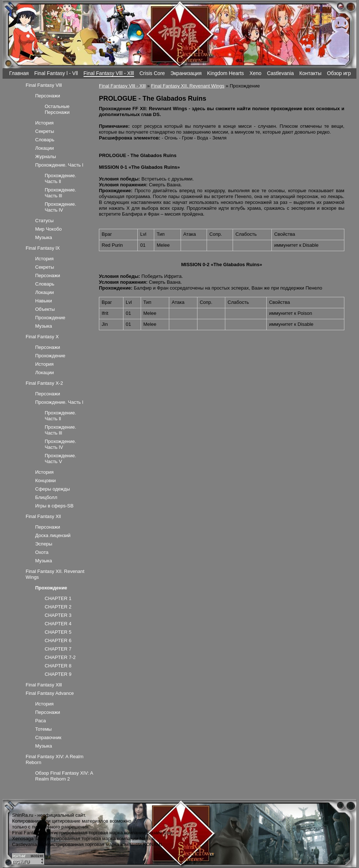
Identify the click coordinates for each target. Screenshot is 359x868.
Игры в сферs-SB (54, 506)
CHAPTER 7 (58, 649)
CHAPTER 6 (58, 640)
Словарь (45, 140)
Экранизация (186, 73)
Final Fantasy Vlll (44, 85)
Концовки (45, 480)
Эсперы (44, 544)
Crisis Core (152, 73)
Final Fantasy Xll (43, 516)
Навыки (44, 301)
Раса (40, 721)
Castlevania (280, 73)
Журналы (46, 157)
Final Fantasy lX (43, 248)
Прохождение (50, 318)
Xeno (256, 73)
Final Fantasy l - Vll (56, 73)
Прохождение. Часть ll (60, 178)
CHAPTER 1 (58, 598)
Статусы (44, 221)
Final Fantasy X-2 (44, 383)
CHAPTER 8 (58, 666)
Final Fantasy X (42, 337)
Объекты (45, 309)
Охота (42, 552)
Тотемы (43, 729)
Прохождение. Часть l (59, 165)
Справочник (48, 737)
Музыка (44, 237)
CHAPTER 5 (58, 632)
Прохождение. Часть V (60, 459)
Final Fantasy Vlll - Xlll (109, 73)
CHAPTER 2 (58, 607)
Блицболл (46, 497)
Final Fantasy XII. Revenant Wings (188, 86)
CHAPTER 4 (58, 624)
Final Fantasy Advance (50, 693)
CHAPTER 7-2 (60, 657)
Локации (45, 148)
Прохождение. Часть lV (60, 207)
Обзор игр (339, 73)
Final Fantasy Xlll (44, 685)
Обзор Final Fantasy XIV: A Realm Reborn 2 (64, 776)
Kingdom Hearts (225, 73)
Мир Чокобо (49, 229)
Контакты (310, 73)
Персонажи (48, 96)
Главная (19, 73)
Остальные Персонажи (57, 109)
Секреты (45, 131)
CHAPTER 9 (58, 674)
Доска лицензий (53, 535)
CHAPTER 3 (58, 615)
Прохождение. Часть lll (60, 193)
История (44, 123)
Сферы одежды (53, 489)
